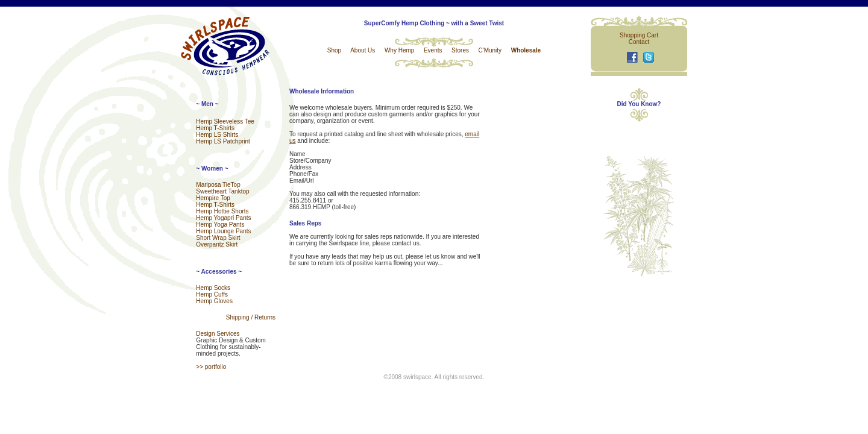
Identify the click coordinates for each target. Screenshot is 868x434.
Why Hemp (399, 50)
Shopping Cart (639, 35)
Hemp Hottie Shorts (222, 211)
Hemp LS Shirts (217, 135)
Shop (334, 50)
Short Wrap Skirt (218, 238)
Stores (460, 50)
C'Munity (490, 50)
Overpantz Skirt (217, 244)
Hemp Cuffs (212, 294)
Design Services (218, 334)
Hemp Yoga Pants (220, 225)
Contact (639, 42)
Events (433, 50)
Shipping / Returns (251, 317)
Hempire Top (213, 198)
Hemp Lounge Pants (223, 231)
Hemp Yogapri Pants (223, 218)
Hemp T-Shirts (215, 128)
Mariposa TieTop (218, 185)
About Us (363, 50)
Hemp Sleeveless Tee (225, 121)
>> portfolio (211, 367)
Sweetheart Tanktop (222, 191)
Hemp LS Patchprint (223, 141)
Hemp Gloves (214, 301)
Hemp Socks (213, 288)
